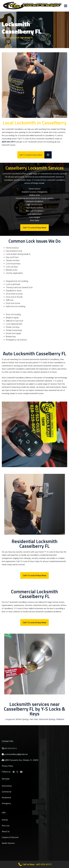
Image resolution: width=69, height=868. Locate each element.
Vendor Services (8, 843)
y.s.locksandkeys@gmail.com (16, 754)
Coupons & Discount (10, 837)
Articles (5, 820)
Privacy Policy (7, 766)
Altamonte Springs (47, 719)
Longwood (10, 719)
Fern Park (34, 719)
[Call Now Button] (34, 864)
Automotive (7, 786)
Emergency (6, 803)
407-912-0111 (11, 748)
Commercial (6, 792)
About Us (6, 831)
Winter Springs (22, 719)
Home (4, 38)
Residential (6, 797)
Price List (6, 826)
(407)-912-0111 (9, 142)
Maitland (60, 719)
